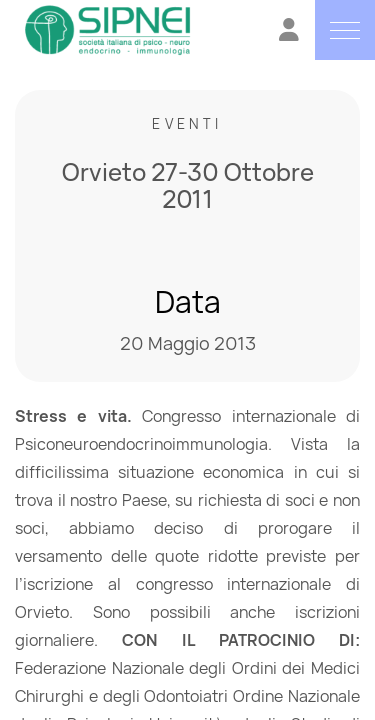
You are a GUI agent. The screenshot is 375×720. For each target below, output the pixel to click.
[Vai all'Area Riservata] (289, 32)
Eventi (187, 123)
